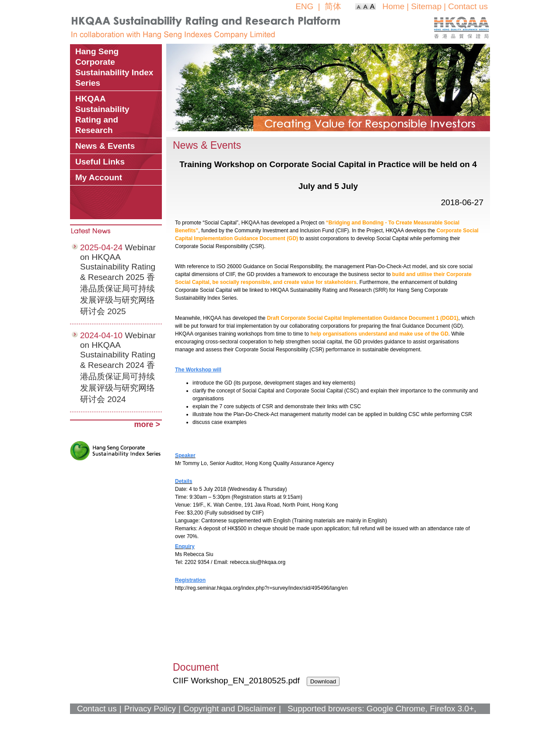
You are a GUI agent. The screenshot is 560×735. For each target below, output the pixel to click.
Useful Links (100, 162)
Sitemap (427, 6)
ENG (304, 6)
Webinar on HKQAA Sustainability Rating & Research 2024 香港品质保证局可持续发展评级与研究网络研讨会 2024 (118, 367)
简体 (333, 6)
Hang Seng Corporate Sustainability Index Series (114, 67)
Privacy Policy (150, 709)
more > (147, 424)
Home (394, 6)
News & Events (105, 146)
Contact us (468, 6)
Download (323, 681)
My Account (99, 177)
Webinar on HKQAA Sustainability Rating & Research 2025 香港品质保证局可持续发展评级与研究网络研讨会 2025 (118, 279)
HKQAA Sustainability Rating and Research (102, 114)
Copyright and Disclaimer (230, 709)
